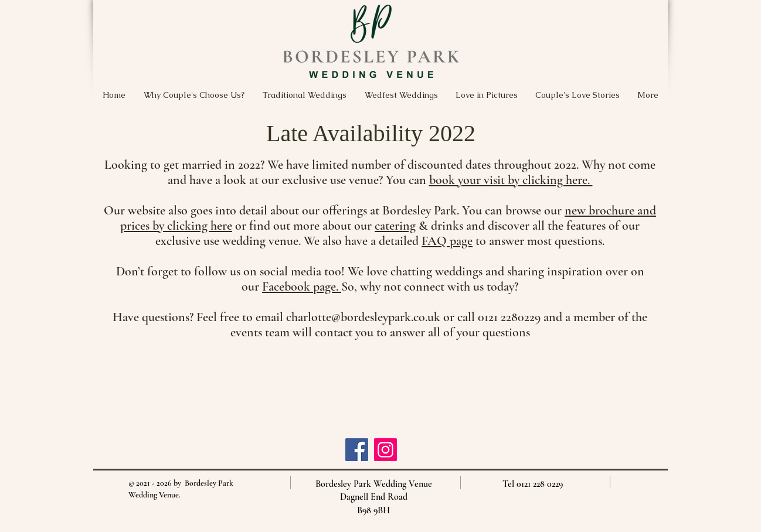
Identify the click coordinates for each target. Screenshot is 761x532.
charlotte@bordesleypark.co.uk (363, 317)
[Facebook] (357, 450)
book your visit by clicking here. (511, 180)
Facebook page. (302, 287)
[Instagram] (385, 450)
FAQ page (447, 241)
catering (395, 226)
